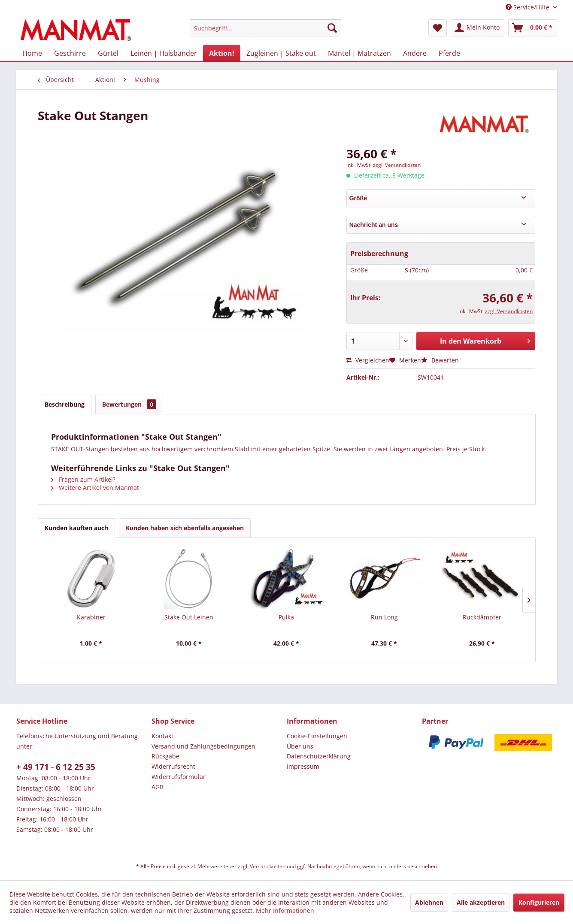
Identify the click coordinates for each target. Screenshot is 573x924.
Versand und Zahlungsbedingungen (203, 746)
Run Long (384, 617)
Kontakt (162, 736)
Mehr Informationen (285, 910)
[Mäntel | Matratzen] (359, 53)
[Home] (32, 53)
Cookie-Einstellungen (317, 736)
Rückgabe (165, 756)
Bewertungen (129, 404)
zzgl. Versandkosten (397, 165)
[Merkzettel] (438, 28)
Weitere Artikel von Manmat (95, 488)
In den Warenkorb (485, 340)
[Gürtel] (108, 53)
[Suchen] (332, 28)
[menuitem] (265, 28)
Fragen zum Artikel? (83, 479)
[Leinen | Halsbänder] (164, 53)
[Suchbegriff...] (265, 28)
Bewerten (440, 360)
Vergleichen (368, 360)
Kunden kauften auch (76, 528)
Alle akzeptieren (481, 902)
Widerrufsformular (179, 777)
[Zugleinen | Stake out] (281, 53)
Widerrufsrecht (173, 766)
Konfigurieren (539, 902)
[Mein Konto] (478, 28)
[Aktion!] (222, 53)
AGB (158, 787)
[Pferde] (449, 53)
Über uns (300, 746)
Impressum (303, 766)
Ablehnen (429, 902)
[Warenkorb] (533, 28)
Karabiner (91, 617)
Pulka (286, 617)
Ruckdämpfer (482, 617)
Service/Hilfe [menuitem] (528, 7)
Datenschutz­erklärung (319, 756)
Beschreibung (65, 404)
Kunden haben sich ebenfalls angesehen (185, 528)
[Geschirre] (70, 53)
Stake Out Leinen (189, 617)
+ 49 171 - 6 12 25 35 (56, 767)
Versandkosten (268, 866)
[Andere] (415, 53)
